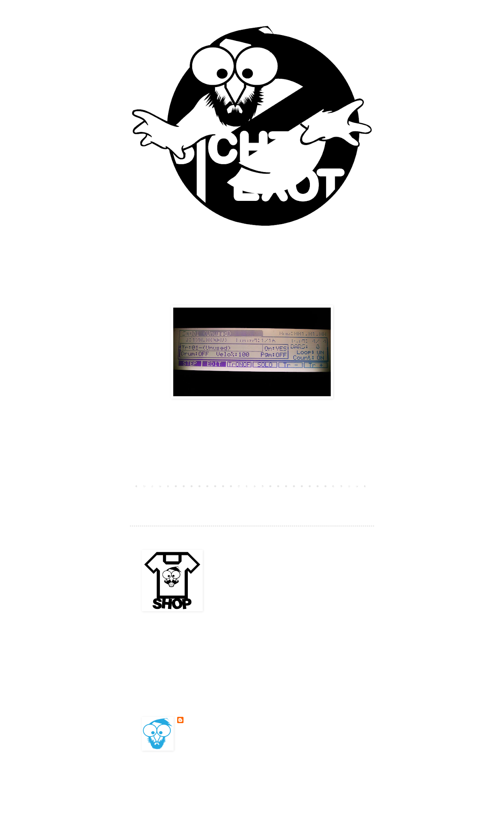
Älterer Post (350, 486)
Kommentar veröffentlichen (180, 472)
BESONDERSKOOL (204, 720)
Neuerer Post (154, 486)
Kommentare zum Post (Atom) (203, 497)
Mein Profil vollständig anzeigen (222, 739)
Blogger (307, 780)
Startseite (252, 486)
